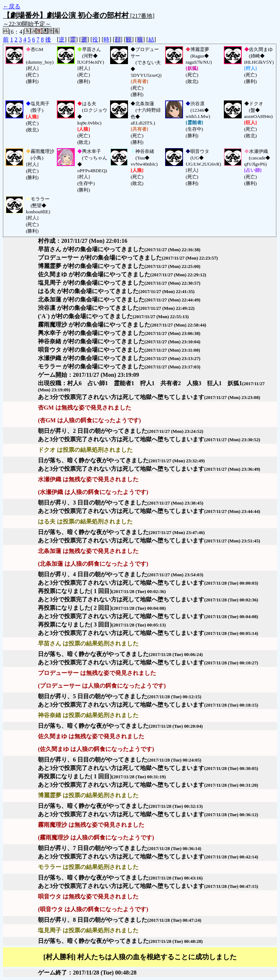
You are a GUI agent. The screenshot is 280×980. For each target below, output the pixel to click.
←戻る (12, 6)
